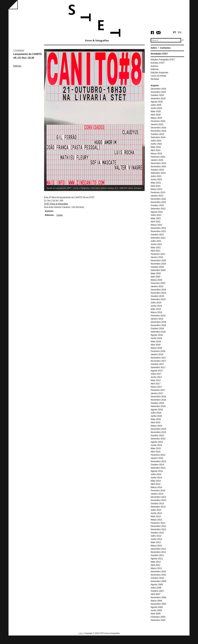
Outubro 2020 (157, 267)
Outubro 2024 (157, 134)
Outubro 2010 (157, 578)
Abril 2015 (156, 452)
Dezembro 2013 (158, 497)
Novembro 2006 (158, 597)
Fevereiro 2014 (158, 490)
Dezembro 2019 (158, 290)
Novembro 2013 (158, 500)
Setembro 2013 (158, 507)
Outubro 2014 (157, 465)
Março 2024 (156, 154)
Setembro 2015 (158, 439)
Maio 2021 (156, 247)
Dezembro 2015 (158, 429)
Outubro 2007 (157, 591)
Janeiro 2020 (157, 286)
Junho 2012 (156, 539)
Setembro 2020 (158, 270)
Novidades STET (159, 54)
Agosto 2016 (157, 409)
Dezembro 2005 (158, 604)
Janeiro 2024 (157, 160)
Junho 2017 (156, 377)
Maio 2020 (156, 273)
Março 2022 (156, 225)
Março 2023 (156, 189)
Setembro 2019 (158, 299)
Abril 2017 (156, 384)
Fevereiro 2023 (158, 192)
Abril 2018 (156, 345)
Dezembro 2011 (158, 549)
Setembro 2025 (158, 98)
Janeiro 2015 (157, 458)
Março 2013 (156, 520)
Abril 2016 (156, 422)
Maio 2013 (156, 516)
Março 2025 (156, 118)
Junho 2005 (156, 610)
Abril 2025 (156, 115)
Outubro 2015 (157, 435)
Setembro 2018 (158, 332)
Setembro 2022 (158, 209)
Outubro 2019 (157, 296)
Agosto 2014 (157, 471)
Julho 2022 (156, 215)
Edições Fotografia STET (163, 60)
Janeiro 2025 (157, 124)
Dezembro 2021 (158, 228)
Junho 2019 (156, 306)
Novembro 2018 (158, 325)
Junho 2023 (156, 179)
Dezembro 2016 (158, 397)
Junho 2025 (156, 108)
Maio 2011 (156, 562)
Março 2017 (156, 387)
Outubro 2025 (157, 95)
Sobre (154, 48)
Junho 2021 (156, 244)
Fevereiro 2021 (158, 254)
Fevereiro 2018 (158, 351)
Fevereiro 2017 (158, 390)
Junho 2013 (156, 513)
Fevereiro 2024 (158, 157)
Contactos (165, 48)
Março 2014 (156, 487)
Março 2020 (156, 280)
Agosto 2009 (157, 584)
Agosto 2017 (157, 371)
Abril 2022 (156, 222)
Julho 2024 (156, 141)
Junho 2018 (156, 338)
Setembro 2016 (158, 406)
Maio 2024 (156, 147)
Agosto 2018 (157, 335)
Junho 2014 (156, 478)
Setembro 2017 (158, 367)
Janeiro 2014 (157, 494)
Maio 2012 (156, 542)
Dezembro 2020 (158, 260)
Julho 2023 (156, 176)
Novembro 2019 (158, 293)
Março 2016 (156, 426)
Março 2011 (156, 568)
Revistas (155, 79)
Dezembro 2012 (158, 526)
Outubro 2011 (157, 555)
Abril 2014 (156, 484)
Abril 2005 (156, 614)
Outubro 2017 (157, 364)
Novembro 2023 (158, 166)
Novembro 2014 (158, 461)
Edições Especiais (159, 73)
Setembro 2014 (158, 468)
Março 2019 (156, 312)
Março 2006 (156, 601)
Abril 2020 (156, 277)
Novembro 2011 (158, 552)
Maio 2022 (156, 218)
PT (174, 32)
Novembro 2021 (158, 231)
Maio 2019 (156, 309)
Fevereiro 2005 (158, 617)
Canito (60, 215)
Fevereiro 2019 (158, 316)
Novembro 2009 (158, 581)
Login (81, 633)
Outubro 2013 (157, 503)
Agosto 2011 (157, 559)
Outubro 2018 (157, 328)
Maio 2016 (156, 419)
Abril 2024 (156, 150)
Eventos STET (158, 63)
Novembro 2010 (158, 575)
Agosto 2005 (157, 607)
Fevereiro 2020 (158, 283)
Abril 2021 (156, 251)
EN (180, 32)
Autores (154, 66)
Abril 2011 (156, 565)
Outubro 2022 (157, 205)
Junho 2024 (156, 144)
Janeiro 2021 (157, 257)
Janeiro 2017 (157, 393)
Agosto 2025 (157, 102)
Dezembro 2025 (158, 89)
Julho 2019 (156, 303)
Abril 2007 (156, 594)
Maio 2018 (156, 341)
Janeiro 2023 (157, 196)
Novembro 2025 (158, 92)
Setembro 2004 (158, 620)
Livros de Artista (158, 76)
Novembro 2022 (158, 202)
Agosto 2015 (157, 442)
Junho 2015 (156, 445)
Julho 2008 (156, 588)
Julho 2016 (156, 413)
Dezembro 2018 (158, 322)
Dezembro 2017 (158, 358)
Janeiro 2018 (157, 354)
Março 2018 (156, 348)
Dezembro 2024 (158, 128)
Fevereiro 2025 (158, 121)
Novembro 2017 (158, 361)
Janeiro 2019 (157, 319)
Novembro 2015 (158, 432)
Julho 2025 (156, 105)
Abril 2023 (156, 186)
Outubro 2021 (157, 235)
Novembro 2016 (158, 400)
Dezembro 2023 (158, 163)
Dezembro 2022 (158, 199)
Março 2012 (156, 546)
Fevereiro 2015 (158, 455)
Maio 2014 (156, 481)
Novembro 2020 (158, 264)
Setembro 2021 (158, 238)
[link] (56, 204)
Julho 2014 (156, 474)
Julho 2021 (156, 241)
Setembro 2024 (158, 137)
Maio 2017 (156, 380)
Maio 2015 (156, 448)
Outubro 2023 (157, 170)
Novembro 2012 (158, 529)
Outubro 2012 (157, 533)
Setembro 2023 (158, 173)
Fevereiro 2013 (158, 523)
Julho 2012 (156, 536)
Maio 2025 (156, 111)
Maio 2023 (156, 183)
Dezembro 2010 (158, 571)
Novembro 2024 (158, 131)
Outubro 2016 (157, 403)
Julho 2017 (156, 374)
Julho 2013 (156, 510)
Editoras (17, 66)
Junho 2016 (156, 416)
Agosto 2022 (157, 212)
